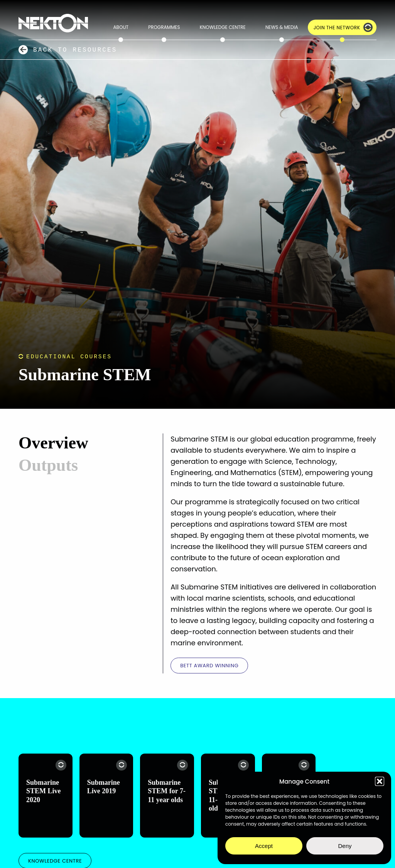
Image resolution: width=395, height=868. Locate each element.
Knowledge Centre (223, 27)
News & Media (282, 27)
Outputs (48, 465)
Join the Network (337, 28)
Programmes (164, 27)
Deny (345, 846)
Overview (53, 443)
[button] (380, 781)
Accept (264, 846)
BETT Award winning (209, 666)
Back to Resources (75, 50)
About (121, 27)
